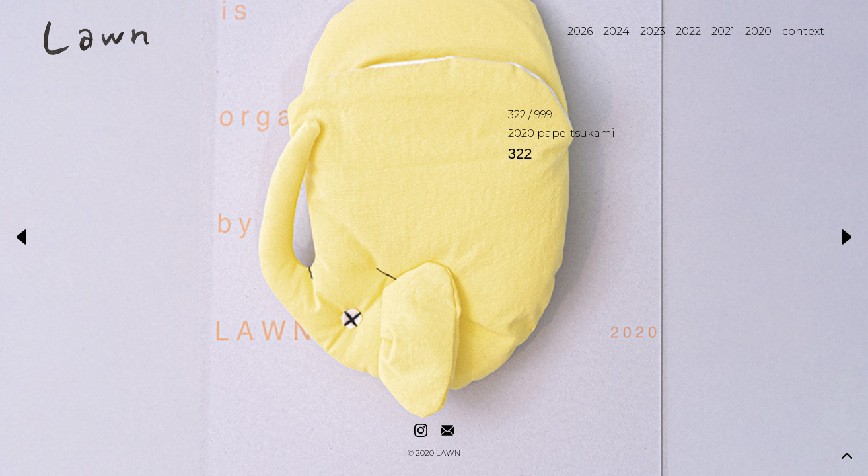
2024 (616, 31)
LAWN (448, 454)
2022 (688, 31)
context (803, 31)
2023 (653, 31)
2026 (580, 31)
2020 (758, 31)
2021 (723, 31)
